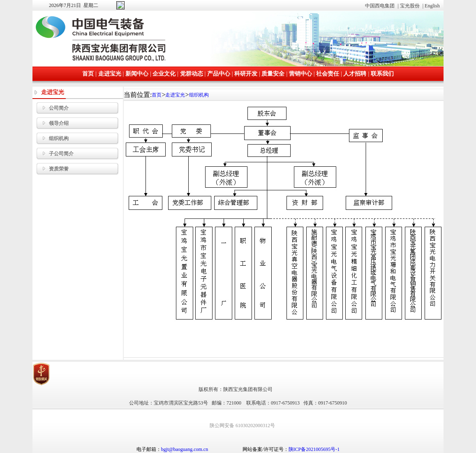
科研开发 (246, 74)
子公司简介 (55, 154)
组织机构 (53, 138)
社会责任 (328, 74)
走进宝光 (110, 74)
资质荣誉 (53, 169)
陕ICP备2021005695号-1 (314, 449)
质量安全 (273, 74)
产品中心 (219, 74)
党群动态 (192, 74)
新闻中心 (137, 74)
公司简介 (53, 108)
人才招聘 (355, 74)
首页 (88, 74)
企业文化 (164, 74)
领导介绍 (53, 123)
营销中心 (300, 74)
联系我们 (382, 74)
